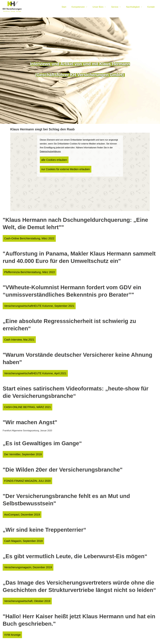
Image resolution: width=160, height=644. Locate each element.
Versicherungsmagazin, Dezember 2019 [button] (22, 550)
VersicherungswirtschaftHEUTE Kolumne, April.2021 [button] (27, 366)
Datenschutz (63, 637)
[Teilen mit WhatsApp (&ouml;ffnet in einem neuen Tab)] (156, 628)
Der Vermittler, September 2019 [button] (18, 443)
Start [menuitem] (64, 7)
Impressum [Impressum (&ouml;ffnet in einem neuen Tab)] (51, 637)
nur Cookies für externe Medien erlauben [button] (83, 159)
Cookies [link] (101, 637)
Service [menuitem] (115, 7)
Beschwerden (90, 637)
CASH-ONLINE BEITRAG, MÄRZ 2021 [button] (21, 398)
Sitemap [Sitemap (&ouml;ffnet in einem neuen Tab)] (110, 637)
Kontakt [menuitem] (151, 7)
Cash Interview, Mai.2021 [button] (15, 334)
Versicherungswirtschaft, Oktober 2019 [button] (21, 582)
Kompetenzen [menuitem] (78, 7)
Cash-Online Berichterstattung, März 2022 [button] (22, 237)
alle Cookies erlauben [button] (51, 159)
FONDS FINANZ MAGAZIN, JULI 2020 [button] (21, 468)
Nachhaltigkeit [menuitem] (133, 7)
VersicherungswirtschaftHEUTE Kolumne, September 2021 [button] (29, 302)
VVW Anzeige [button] (12, 614)
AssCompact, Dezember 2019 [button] (17, 500)
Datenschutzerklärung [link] (50, 151)
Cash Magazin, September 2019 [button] (18, 525)
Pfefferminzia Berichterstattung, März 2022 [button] (23, 269)
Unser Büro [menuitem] (98, 7)
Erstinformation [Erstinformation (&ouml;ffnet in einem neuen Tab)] (76, 637)
